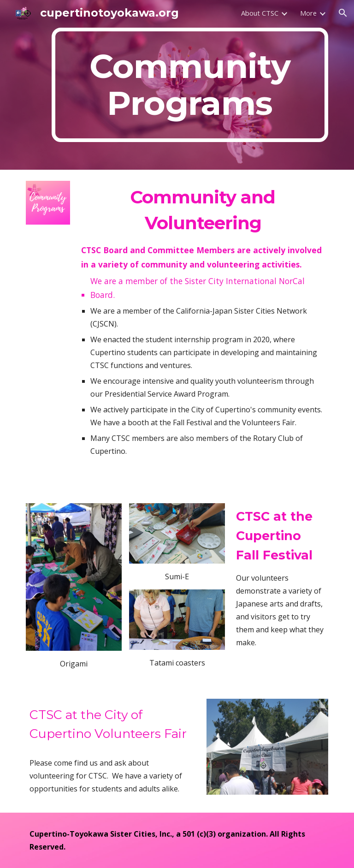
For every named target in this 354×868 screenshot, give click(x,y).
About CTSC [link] (260, 13)
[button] (343, 13)
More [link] (308, 13)
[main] (190, 85)
